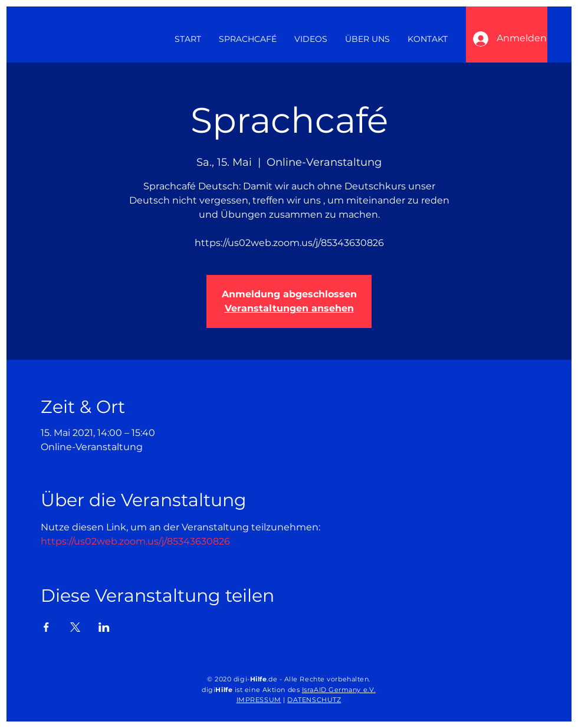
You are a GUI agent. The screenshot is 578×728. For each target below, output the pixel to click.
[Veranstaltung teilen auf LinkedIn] (104, 627)
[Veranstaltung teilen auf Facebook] (46, 627)
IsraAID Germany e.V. (339, 690)
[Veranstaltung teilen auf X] (75, 627)
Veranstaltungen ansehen (289, 308)
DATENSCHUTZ (314, 700)
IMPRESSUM (259, 700)
